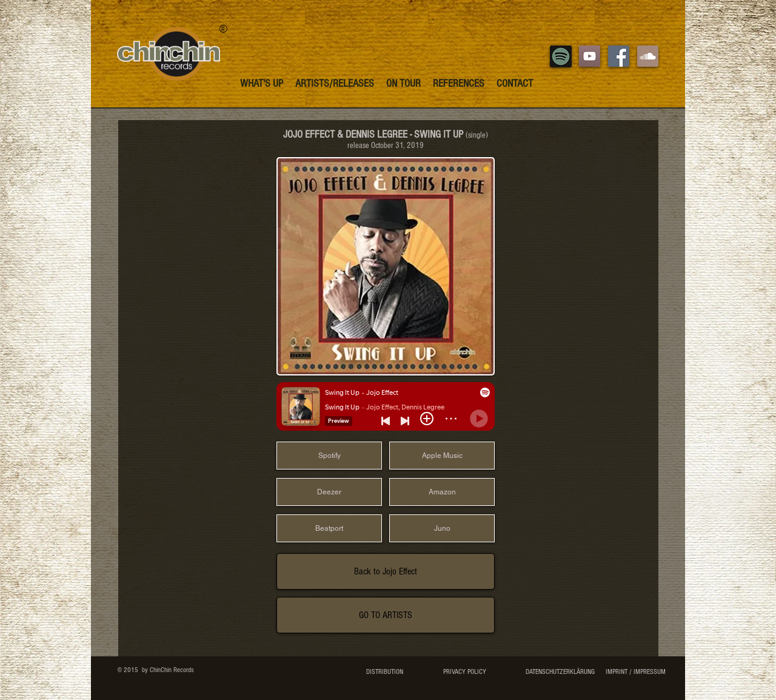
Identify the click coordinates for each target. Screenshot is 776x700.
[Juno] (442, 528)
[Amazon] (442, 492)
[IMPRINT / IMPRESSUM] (635, 672)
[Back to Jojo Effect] (386, 571)
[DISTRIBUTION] (385, 672)
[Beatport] (329, 528)
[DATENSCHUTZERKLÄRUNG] (560, 672)
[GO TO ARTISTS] (386, 615)
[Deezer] (329, 492)
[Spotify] (329, 456)
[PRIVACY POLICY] (464, 672)
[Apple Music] (442, 456)
